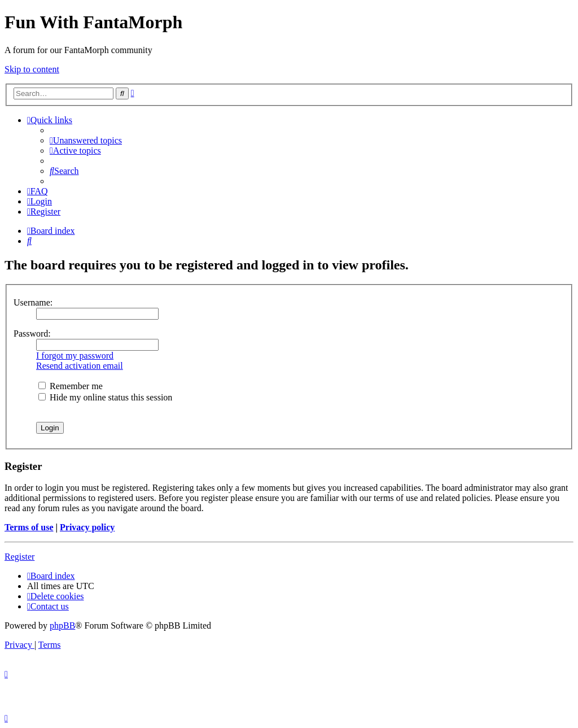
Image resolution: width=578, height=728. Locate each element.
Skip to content (32, 69)
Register (19, 557)
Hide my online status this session (105, 397)
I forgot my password (75, 356)
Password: (32, 334)
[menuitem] (86, 140)
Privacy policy (87, 527)
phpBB (62, 625)
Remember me (71, 386)
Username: (33, 302)
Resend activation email (80, 366)
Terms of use (29, 527)
